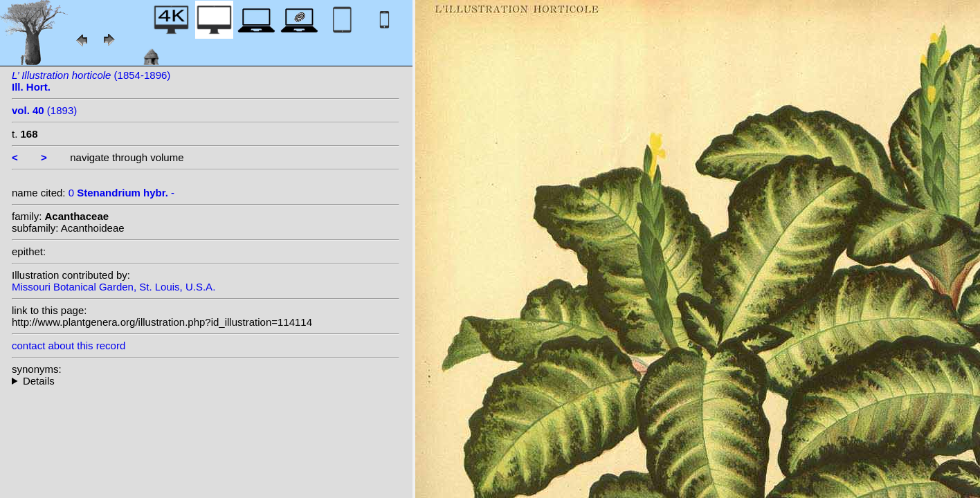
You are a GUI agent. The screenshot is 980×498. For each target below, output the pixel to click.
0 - (121, 193)
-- (206, 381)
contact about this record (69, 345)
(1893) (44, 110)
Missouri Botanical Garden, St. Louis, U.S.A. (114, 287)
